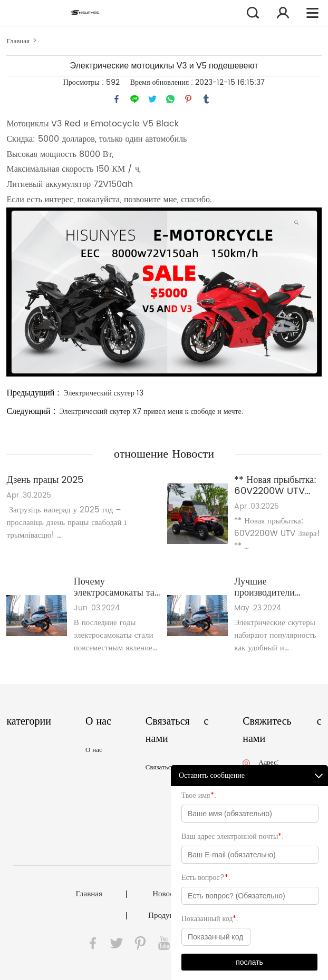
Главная (18, 41)
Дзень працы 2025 (45, 480)
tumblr (206, 99)
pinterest (188, 99)
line (134, 99)
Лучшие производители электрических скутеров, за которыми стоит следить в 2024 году (276, 587)
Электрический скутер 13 (103, 393)
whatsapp (170, 99)
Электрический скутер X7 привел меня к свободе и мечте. (151, 412)
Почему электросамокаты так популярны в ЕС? (117, 587)
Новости (167, 894)
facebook (117, 99)
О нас (94, 750)
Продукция (167, 916)
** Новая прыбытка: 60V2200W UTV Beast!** (275, 486)
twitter (152, 99)
